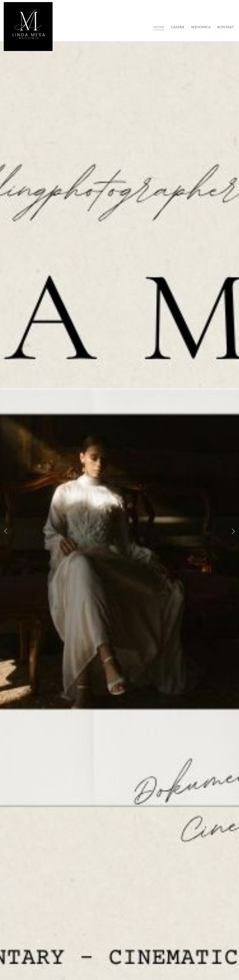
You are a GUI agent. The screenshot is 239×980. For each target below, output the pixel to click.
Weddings (201, 27)
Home (159, 27)
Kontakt (226, 27)
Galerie (178, 27)
